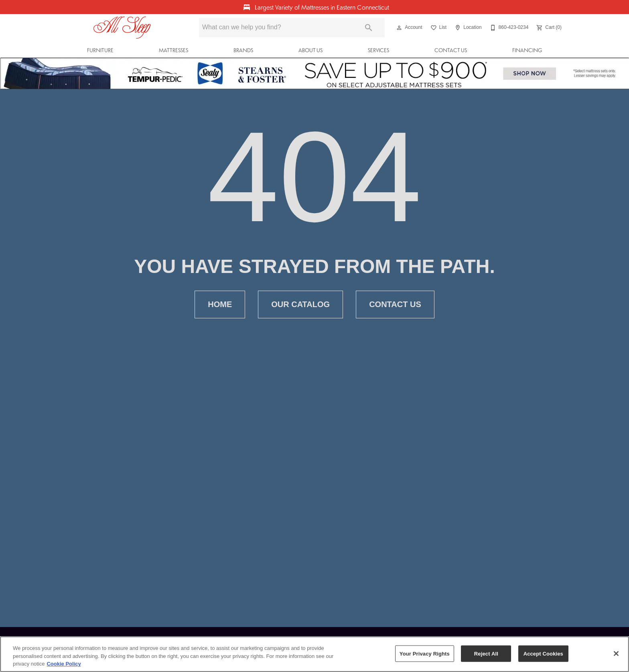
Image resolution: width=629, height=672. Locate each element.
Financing (527, 50)
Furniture (100, 50)
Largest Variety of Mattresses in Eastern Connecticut (321, 7)
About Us (310, 50)
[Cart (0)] (548, 28)
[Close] (616, 654)
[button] (399, 28)
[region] (314, 654)
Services (378, 50)
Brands (243, 50)
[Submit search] (369, 28)
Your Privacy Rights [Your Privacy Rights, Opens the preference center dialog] (425, 653)
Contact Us (451, 50)
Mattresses (173, 50)
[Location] (467, 28)
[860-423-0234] (508, 28)
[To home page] (122, 28)
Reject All (486, 653)
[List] (438, 28)
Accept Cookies (543, 653)
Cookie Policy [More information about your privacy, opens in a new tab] (64, 664)
